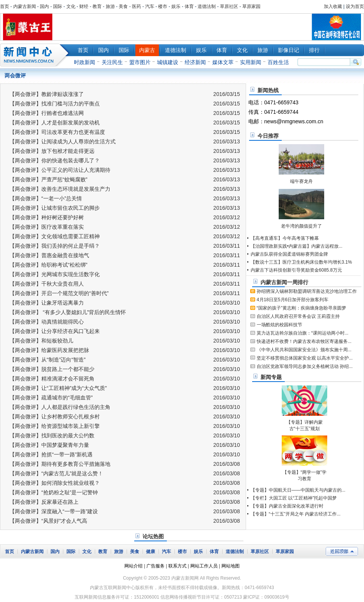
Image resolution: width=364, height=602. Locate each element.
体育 (189, 6)
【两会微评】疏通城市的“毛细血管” (51, 398)
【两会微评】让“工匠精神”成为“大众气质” (58, 388)
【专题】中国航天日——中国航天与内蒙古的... (298, 490)
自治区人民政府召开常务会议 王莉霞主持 (298, 316)
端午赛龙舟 (301, 181)
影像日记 (289, 50)
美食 (123, 6)
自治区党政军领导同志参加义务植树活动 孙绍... (305, 366)
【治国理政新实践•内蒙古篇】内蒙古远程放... (297, 246)
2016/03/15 (227, 94)
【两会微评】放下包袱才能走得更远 (52, 151)
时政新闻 (85, 62)
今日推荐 (268, 136)
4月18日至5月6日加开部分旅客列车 (293, 300)
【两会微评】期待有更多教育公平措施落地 (60, 464)
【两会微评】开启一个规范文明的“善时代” (59, 293)
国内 (44, 6)
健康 (151, 552)
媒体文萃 (223, 62)
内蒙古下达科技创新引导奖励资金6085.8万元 (296, 270)
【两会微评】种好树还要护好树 (47, 217)
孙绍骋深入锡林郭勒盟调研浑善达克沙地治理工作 (307, 291)
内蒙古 (147, 50)
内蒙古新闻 (25, 6)
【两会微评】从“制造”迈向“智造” (48, 360)
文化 (71, 6)
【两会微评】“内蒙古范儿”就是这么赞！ (56, 473)
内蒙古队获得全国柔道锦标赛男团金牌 (289, 254)
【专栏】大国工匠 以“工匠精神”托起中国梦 (294, 498)
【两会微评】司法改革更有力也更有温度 (57, 132)
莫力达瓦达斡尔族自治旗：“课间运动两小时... (303, 333)
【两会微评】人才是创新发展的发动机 (55, 123)
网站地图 (231, 566)
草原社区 (229, 6)
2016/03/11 (227, 246)
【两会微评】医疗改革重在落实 (47, 227)
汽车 (150, 6)
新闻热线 (268, 90)
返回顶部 (342, 551)
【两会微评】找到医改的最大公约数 (52, 435)
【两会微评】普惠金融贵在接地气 (49, 255)
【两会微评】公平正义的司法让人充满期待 (60, 170)
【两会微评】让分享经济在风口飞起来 (55, 331)
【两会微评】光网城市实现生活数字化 (55, 274)
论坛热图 (153, 536)
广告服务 (155, 566)
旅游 (110, 6)
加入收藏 (333, 6)
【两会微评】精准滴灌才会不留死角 (52, 379)
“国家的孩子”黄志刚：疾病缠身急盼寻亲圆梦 (301, 308)
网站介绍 (133, 566)
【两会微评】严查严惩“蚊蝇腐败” (48, 179)
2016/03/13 (227, 141)
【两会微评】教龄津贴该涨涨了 (47, 94)
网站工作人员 (204, 566)
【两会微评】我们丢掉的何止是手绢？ (55, 246)
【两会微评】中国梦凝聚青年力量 (49, 445)
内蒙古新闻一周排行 (284, 282)
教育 (97, 6)
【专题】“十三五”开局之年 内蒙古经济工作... (296, 514)
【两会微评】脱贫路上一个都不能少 (52, 369)
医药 (136, 6)
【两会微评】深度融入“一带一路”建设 (54, 511)
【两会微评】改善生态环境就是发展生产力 (60, 189)
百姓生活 (278, 62)
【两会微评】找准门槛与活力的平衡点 (55, 104)
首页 (5, 6)
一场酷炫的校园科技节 (279, 325)
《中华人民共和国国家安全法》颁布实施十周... (304, 350)
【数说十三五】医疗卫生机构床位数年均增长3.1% (301, 262)
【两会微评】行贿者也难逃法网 (47, 113)
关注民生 (112, 62)
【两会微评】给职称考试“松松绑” (48, 265)
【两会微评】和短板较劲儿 (41, 341)
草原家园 (251, 6)
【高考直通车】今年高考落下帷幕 (285, 238)
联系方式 (177, 566)
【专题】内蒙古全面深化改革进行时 (287, 506)
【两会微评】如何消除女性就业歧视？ (55, 483)
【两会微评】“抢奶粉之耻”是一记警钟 (54, 492)
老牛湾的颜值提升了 (301, 226)
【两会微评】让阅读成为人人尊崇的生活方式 (63, 141)
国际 (58, 6)
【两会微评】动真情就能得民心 (47, 322)
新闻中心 (36, 55)
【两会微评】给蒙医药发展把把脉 (49, 350)
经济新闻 (195, 62)
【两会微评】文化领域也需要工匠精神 (55, 236)
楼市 (163, 6)
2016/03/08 (227, 464)
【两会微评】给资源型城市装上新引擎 (55, 426)
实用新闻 (251, 62)
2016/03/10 (227, 303)
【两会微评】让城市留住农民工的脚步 (55, 208)
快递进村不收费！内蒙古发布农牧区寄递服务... (304, 341)
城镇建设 (168, 62)
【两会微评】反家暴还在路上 (44, 502)
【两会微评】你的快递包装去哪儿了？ (55, 160)
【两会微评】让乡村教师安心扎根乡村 (55, 417)
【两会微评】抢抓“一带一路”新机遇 (51, 454)
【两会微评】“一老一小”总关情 (46, 198)
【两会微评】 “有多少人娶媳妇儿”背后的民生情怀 (68, 312)
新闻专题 (271, 377)
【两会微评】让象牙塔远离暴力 (47, 303)
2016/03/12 (227, 217)
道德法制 (207, 6)
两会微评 (15, 76)
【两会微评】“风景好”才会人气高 (48, 521)
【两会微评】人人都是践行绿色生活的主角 (60, 407)
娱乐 (176, 6)
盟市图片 (140, 62)
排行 (314, 50)
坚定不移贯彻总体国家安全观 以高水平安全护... (305, 358)
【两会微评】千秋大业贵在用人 (47, 284)
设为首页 (355, 6)
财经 (84, 6)
